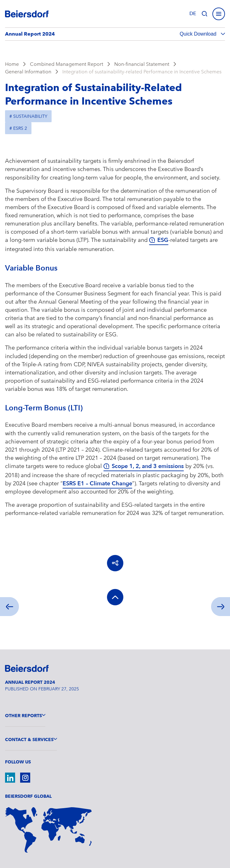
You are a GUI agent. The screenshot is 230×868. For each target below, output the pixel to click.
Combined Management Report (67, 64)
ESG (163, 240)
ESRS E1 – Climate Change (97, 484)
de (193, 14)
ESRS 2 (20, 128)
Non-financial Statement (142, 64)
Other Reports (23, 716)
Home (12, 64)
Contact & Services (29, 740)
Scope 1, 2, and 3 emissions (148, 466)
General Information (28, 72)
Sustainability (30, 116)
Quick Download (199, 34)
